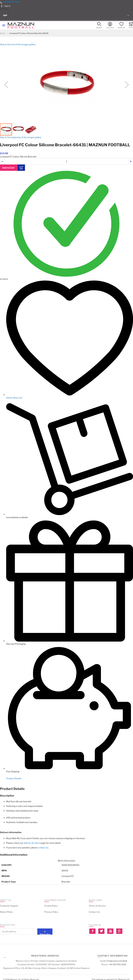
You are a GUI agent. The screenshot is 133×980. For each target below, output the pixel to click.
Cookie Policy (51, 906)
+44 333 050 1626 (11, 2)
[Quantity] (66, 161)
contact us (43, 848)
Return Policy (6, 912)
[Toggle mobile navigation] (4, 25)
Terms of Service (97, 906)
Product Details (14, 778)
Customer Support (9, 906)
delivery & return (32, 843)
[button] (66, 15)
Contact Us (94, 912)
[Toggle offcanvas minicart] (131, 25)
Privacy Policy (51, 912)
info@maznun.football (117, 961)
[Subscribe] (45, 932)
